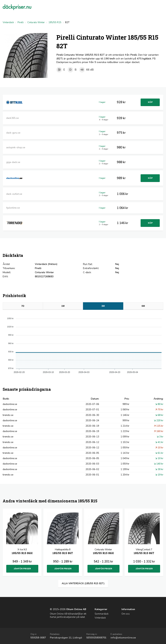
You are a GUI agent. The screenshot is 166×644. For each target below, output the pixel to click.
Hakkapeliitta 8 (63, 552)
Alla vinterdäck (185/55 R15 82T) (83, 584)
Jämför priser (22, 569)
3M (103, 306)
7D (23, 306)
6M (143, 306)
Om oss (126, 614)
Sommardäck (102, 614)
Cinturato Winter (36, 22)
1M (63, 306)
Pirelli (21, 22)
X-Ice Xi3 (22, 552)
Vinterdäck (8, 22)
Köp (150, 102)
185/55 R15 (55, 22)
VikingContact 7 (144, 552)
